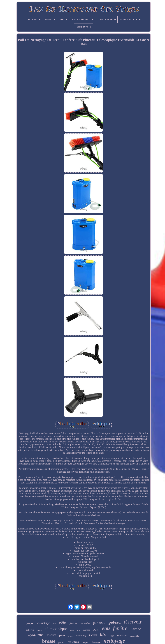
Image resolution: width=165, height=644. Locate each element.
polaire (40, 630)
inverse (71, 636)
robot (78, 630)
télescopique (56, 629)
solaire (51, 635)
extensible (134, 636)
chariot (96, 630)
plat (112, 636)
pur (54, 623)
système (36, 634)
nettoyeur (30, 630)
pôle (62, 622)
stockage (122, 636)
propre (29, 623)
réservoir (133, 622)
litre (104, 635)
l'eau (93, 635)
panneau (99, 623)
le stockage (43, 623)
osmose (87, 630)
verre (72, 630)
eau (106, 628)
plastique (73, 623)
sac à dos (85, 623)
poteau (115, 622)
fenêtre (120, 628)
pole (62, 635)
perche (136, 629)
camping (81, 635)
